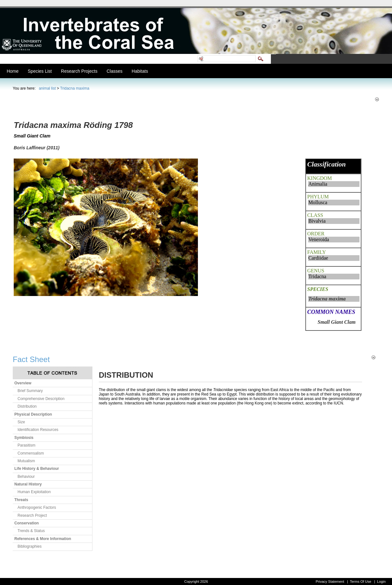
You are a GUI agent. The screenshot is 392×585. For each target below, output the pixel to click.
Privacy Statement (330, 581)
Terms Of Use (361, 581)
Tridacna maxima (75, 88)
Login (381, 581)
